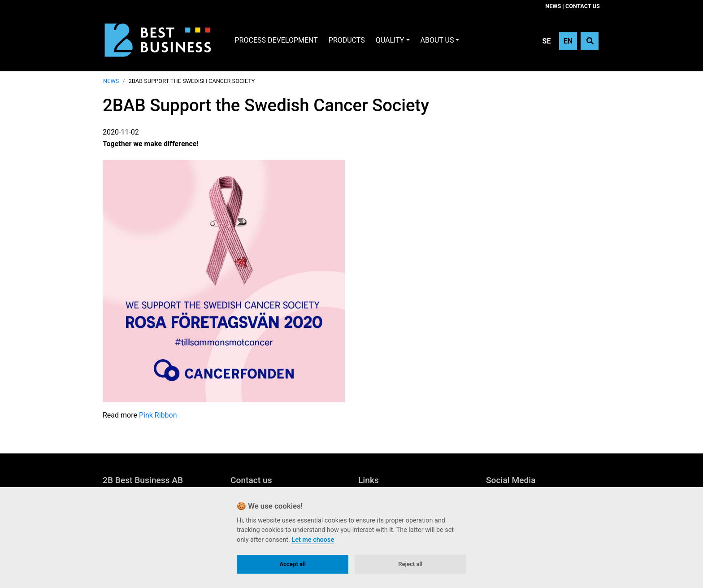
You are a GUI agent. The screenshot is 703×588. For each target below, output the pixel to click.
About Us (437, 40)
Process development (276, 40)
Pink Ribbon (158, 415)
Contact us (583, 6)
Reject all (410, 564)
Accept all (293, 564)
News (553, 6)
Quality (390, 40)
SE (547, 41)
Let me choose (313, 540)
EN (568, 41)
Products (347, 40)
